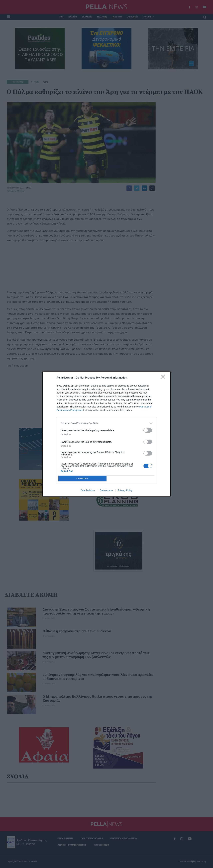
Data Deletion (88, 490)
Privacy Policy (125, 490)
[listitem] (106, 423)
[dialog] (106, 434)
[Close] (164, 378)
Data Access (106, 490)
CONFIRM (82, 479)
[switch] (148, 430)
